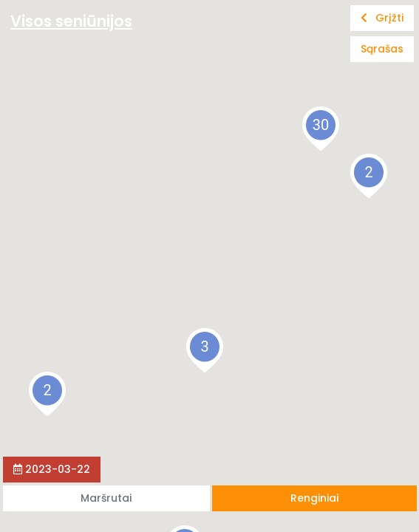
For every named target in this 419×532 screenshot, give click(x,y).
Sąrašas (382, 49)
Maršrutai (106, 498)
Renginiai (314, 498)
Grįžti (382, 18)
